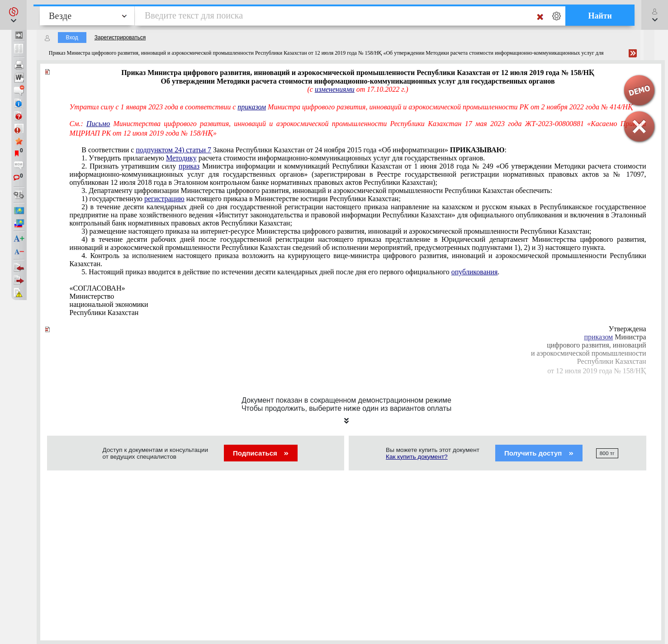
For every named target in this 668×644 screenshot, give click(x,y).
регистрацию (164, 199)
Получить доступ (539, 453)
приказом (252, 107)
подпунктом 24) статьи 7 (173, 150)
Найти (600, 16)
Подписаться (261, 453)
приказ (189, 166)
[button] (13, 15)
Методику (181, 158)
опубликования (475, 272)
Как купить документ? (417, 457)
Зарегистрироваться (120, 38)
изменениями (335, 89)
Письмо (98, 124)
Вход (72, 38)
